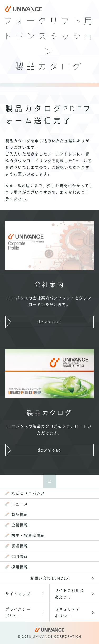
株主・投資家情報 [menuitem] (28, 535)
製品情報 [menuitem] (20, 514)
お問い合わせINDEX (49, 578)
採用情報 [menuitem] (20, 567)
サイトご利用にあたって (70, 594)
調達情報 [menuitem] (20, 546)
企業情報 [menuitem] (20, 525)
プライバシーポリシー (18, 612)
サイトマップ (18, 594)
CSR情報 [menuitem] (20, 556)
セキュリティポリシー (68, 612)
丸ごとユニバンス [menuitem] (28, 493)
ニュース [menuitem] (20, 504)
